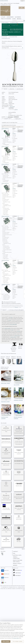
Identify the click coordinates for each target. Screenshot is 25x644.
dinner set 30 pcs (7, 164)
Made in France (6, 25)
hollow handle (8, 328)
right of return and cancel (18, 561)
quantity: (4, 117)
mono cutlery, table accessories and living (6, 507)
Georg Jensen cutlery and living (6, 429)
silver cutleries (5, 22)
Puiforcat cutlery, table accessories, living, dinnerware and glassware (19, 430)
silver (11, 317)
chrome (18, 331)
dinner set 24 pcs (7, 146)
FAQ (14, 553)
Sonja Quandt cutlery (6, 473)
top (23, 549)
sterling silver (17, 335)
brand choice (10, 3)
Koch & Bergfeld (16, 3)
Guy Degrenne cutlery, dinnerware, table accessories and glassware (6, 497)
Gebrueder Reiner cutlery (19, 473)
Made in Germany (13, 24)
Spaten (10, 5)
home (2, 3)
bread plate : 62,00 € (5, 402)
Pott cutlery (6, 484)
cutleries (5, 3)
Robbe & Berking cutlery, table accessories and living (6, 440)
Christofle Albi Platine (6, 376)
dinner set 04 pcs (7, 129)
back (3, 549)
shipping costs (17, 555)
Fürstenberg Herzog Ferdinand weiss (19, 377)
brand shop (5, 37)
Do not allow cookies (17, 641)
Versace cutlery (19, 517)
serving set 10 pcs (7, 260)
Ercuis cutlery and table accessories (6, 451)
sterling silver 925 (4, 5)
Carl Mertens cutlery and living (6, 529)
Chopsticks (5, 24)
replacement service (6, 27)
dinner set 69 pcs (7, 183)
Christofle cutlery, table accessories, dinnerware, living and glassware (19, 441)
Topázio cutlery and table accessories (19, 451)
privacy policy (17, 563)
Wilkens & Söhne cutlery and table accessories (6, 463)
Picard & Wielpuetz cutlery (6, 517)
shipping (16, 110)
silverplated (12, 107)
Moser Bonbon (19, 410)
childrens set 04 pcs (7, 285)
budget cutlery (15, 25)
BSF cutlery (19, 540)
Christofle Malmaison (19, 393)
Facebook (18, 570)
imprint (15, 565)
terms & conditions (16, 558)
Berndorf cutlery (19, 484)
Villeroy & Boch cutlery (6, 540)
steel (12, 330)
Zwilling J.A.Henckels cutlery (19, 529)
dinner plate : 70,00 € (5, 383)
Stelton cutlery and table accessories (19, 507)
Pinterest (18, 575)
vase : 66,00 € (17, 385)
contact (15, 552)
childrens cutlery (15, 22)
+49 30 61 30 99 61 (4, 1)
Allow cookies (6, 641)
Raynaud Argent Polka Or (6, 394)
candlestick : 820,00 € (18, 400)
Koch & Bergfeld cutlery (19, 462)
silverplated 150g (13, 37)
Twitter (17, 573)
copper (10, 320)
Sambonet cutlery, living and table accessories (19, 496)
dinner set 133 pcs (7, 216)
